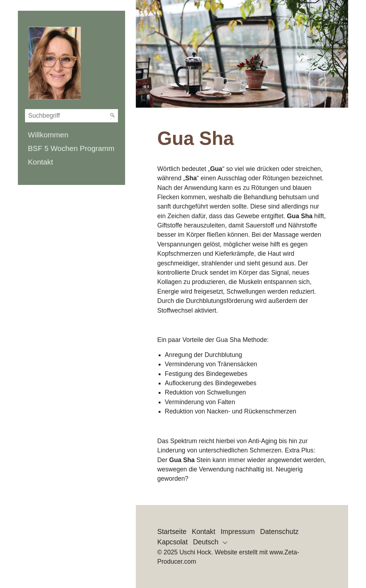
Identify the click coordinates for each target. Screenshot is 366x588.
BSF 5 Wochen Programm (71, 148)
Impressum (238, 531)
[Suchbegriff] (71, 116)
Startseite (172, 531)
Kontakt (41, 162)
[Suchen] (113, 116)
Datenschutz (280, 531)
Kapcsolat (172, 542)
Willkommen (48, 135)
